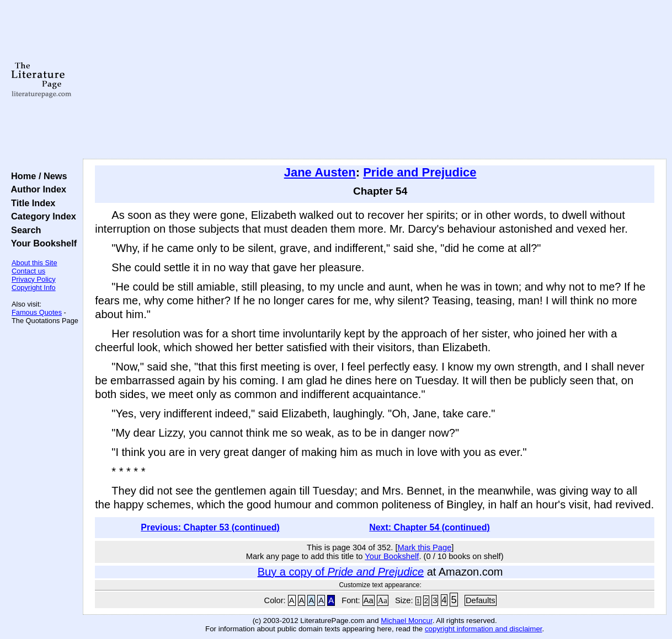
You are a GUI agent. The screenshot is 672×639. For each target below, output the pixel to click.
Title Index (31, 203)
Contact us (28, 271)
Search (23, 230)
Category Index (41, 216)
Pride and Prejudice (420, 172)
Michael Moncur (406, 621)
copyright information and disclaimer (484, 629)
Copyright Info (34, 288)
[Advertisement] (375, 80)
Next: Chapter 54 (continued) (430, 527)
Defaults (481, 600)
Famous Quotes (37, 312)
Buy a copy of (341, 572)
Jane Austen (320, 172)
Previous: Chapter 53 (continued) (210, 527)
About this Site (34, 263)
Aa (369, 600)
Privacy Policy (34, 279)
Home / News (37, 176)
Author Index (36, 189)
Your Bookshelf (41, 243)
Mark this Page (425, 547)
